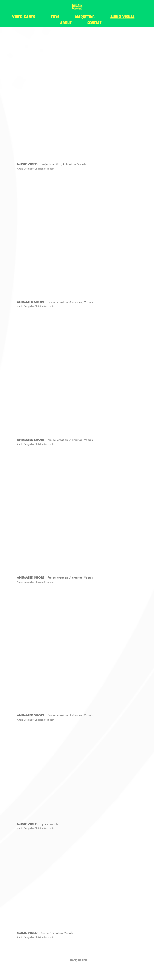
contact (94, 23)
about (66, 23)
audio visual (122, 17)
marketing (85, 17)
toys (55, 17)
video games (24, 17)
